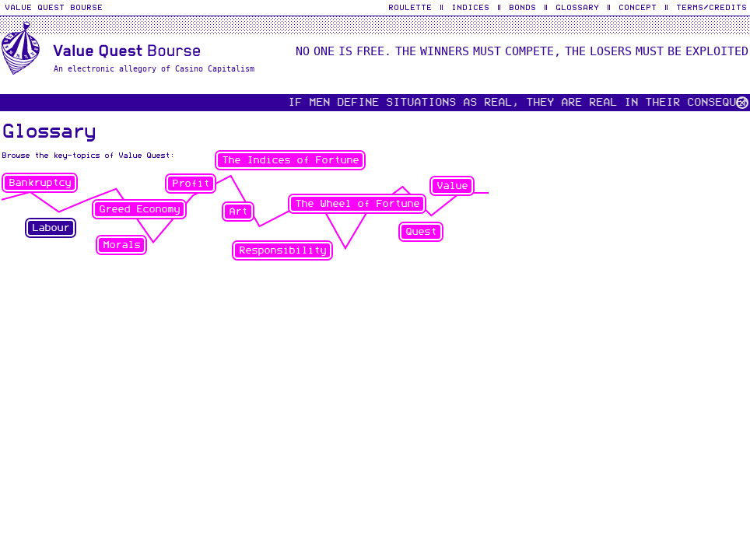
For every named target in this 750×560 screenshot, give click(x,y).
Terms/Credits (711, 7)
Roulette (410, 7)
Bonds (522, 7)
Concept (638, 7)
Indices (470, 7)
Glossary (577, 7)
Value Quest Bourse (54, 7)
